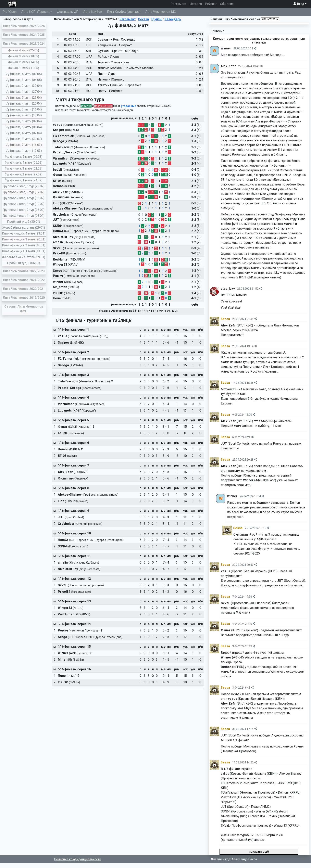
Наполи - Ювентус (111, 79)
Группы (157, 19)
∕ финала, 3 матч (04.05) (24, 80)
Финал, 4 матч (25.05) (24, 50)
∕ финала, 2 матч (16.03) (24, 145)
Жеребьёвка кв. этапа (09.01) (24, 257)
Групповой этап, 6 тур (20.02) (24, 186)
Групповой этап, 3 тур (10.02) (24, 204)
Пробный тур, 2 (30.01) (24, 222)
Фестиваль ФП (68, 12)
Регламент (179, 4)
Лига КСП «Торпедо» (37, 12)
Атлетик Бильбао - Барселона (119, 85)
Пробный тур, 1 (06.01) (24, 263)
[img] (255, 48)
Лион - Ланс (106, 74)
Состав (143, 19)
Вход (299, 4)
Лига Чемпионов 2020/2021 (24, 289)
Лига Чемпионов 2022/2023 (24, 271)
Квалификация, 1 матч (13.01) (24, 251)
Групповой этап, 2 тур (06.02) (24, 210)
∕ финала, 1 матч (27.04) (24, 92)
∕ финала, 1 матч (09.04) (24, 121)
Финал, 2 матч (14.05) (24, 62)
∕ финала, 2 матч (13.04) (24, 115)
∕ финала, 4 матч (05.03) (24, 163)
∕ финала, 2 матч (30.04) (24, 86)
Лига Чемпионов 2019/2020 (24, 298)
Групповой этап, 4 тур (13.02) (24, 198)
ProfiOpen (10, 12)
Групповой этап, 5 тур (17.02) (24, 192)
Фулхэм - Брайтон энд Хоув (118, 51)
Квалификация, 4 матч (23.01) (24, 233)
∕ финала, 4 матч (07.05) (24, 74)
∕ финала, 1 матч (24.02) (24, 180)
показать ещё (259, 852)
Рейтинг (211, 4)
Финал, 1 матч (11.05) (24, 68)
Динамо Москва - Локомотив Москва (126, 68)
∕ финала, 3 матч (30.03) (24, 139)
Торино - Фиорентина (113, 62)
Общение (227, 4)
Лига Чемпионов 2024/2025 (24, 35)
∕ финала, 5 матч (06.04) (24, 127)
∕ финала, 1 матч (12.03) (24, 151)
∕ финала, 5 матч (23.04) (24, 98)
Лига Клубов (93, 12)
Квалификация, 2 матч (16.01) (24, 245)
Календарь (173, 19)
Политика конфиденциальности (77, 859)
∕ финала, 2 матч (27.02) (24, 174)
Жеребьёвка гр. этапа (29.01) (24, 228)
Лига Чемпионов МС (161, 12)
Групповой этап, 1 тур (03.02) (24, 216)
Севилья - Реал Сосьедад (117, 39)
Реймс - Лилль (109, 57)
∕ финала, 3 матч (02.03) (24, 168)
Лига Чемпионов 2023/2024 (24, 44)
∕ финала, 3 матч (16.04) (24, 109)
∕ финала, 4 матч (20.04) (24, 103)
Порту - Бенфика (110, 91)
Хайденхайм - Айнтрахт (115, 45)
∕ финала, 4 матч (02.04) (24, 133)
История (196, 4)
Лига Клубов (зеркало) (124, 12)
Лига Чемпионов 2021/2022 (24, 280)
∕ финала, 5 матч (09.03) (24, 157)
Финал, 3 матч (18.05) (24, 56)
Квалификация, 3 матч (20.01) (24, 239)
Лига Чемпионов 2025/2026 (24, 26)
